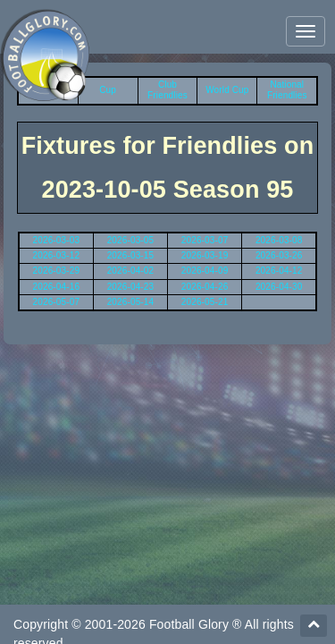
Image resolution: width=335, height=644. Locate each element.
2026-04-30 (279, 287)
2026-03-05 (131, 240)
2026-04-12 (279, 271)
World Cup (227, 90)
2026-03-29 (57, 271)
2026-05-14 (131, 302)
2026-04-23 (131, 287)
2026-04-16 (57, 287)
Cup (108, 90)
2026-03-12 (57, 255)
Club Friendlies (167, 90)
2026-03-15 (131, 255)
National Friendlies (287, 90)
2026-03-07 (205, 240)
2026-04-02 (131, 271)
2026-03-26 (279, 255)
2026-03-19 (205, 255)
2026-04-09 (205, 271)
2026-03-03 (57, 240)
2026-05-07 (57, 302)
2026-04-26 (205, 287)
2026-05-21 (205, 302)
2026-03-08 (279, 240)
